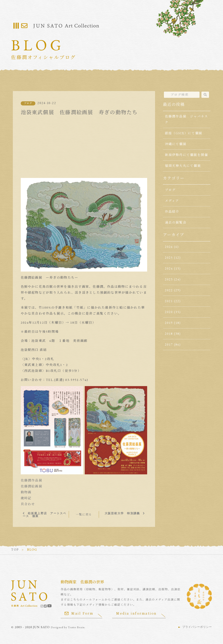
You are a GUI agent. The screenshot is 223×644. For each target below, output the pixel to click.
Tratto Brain (76, 627)
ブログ (28, 103)
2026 (169, 247)
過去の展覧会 (176, 222)
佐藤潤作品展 (32, 480)
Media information (136, 613)
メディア (172, 201)
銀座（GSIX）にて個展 (184, 133)
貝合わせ (28, 504)
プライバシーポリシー (197, 627)
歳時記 (26, 498)
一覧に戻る (84, 514)
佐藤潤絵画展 (32, 486)
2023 (169, 279)
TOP (15, 550)
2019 (169, 323)
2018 (169, 334)
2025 (169, 258)
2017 (169, 345)
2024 (169, 268)
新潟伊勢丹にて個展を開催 (187, 155)
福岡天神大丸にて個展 (183, 166)
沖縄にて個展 (176, 144)
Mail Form (79, 613)
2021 (169, 301)
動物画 (26, 492)
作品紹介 (172, 212)
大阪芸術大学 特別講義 (122, 513)
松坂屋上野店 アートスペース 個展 (45, 515)
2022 (169, 290)
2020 (169, 312)
